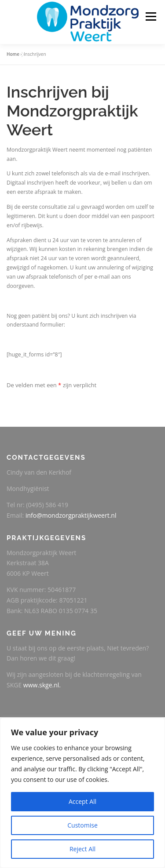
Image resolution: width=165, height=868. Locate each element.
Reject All (82, 849)
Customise (82, 825)
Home (13, 54)
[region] (82, 793)
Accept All (82, 801)
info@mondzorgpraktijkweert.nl (71, 515)
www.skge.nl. (42, 685)
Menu (150, 16)
